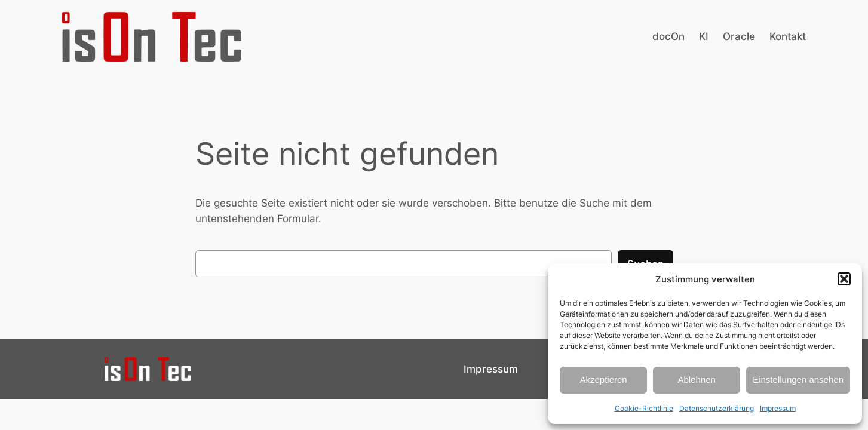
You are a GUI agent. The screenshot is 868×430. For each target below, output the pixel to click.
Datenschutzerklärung (717, 408)
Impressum (778, 408)
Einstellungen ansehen (798, 380)
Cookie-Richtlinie (644, 408)
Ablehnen (696, 380)
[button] (844, 279)
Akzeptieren (603, 380)
